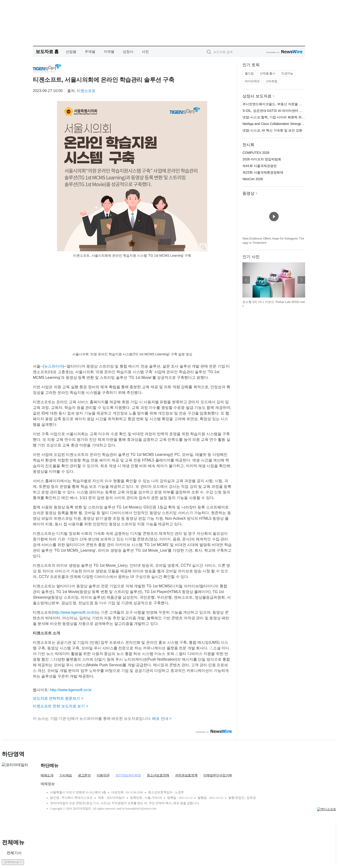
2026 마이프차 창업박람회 (262, 159)
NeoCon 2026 (253, 179)
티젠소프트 (86, 91)
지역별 (109, 52)
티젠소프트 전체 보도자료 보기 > (60, 706)
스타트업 (272, 81)
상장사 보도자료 (257, 96)
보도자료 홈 (47, 52)
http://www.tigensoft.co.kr (74, 612)
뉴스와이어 (54, 366)
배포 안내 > (162, 719)
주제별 (90, 52)
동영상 (248, 193)
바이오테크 (252, 81)
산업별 (71, 52)
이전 (246, 280)
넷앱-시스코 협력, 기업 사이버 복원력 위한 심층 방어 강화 (285, 117)
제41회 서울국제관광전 (259, 166)
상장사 (128, 52)
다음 (301, 280)
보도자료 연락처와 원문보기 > (58, 698)
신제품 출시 (268, 73)
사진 (145, 52)
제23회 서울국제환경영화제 (263, 172)
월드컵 (249, 73)
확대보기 (203, 247)
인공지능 (287, 73)
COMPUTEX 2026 (256, 153)
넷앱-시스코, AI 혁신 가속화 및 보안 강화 (272, 130)
